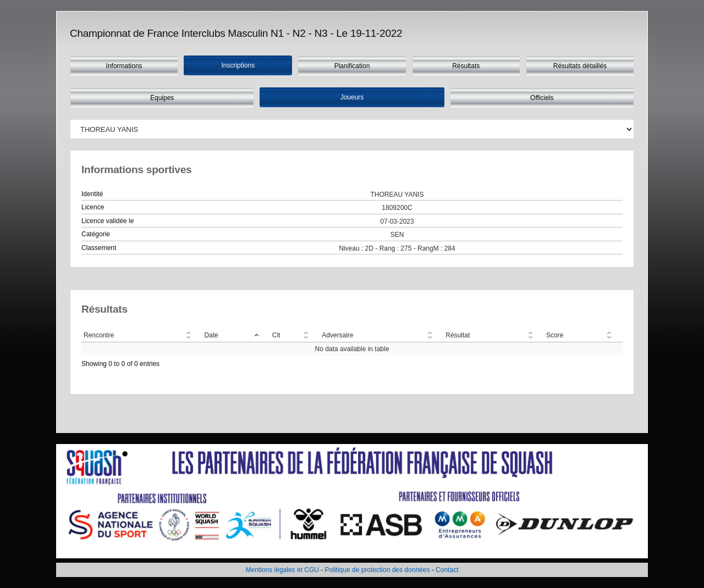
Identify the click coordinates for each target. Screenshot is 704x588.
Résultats (466, 66)
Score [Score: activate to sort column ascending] (555, 335)
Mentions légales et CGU (282, 570)
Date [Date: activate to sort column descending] (211, 335)
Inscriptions (238, 65)
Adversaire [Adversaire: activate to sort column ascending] (337, 335)
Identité (92, 194)
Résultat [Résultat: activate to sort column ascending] (458, 335)
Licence (93, 207)
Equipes (162, 98)
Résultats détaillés (580, 66)
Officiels (542, 98)
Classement (99, 248)
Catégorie (96, 234)
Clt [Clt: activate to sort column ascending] (276, 335)
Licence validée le (108, 221)
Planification (352, 66)
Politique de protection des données (378, 570)
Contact (447, 570)
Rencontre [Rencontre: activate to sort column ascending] (99, 335)
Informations (124, 66)
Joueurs (352, 97)
